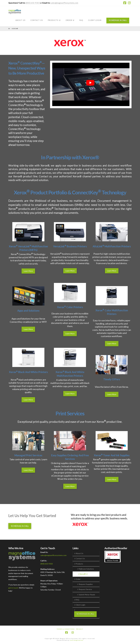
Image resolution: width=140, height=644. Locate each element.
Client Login (80, 605)
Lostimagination (77, 640)
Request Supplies (85, 584)
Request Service (84, 589)
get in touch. (14, 588)
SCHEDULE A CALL (118, 20)
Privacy (80, 629)
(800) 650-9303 (33, 3)
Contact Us (79, 558)
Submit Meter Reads (86, 595)
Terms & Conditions (66, 629)
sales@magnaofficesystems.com (64, 3)
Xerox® (83, 574)
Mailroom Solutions (85, 569)
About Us (79, 553)
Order (77, 579)
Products (79, 564)
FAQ (77, 600)
